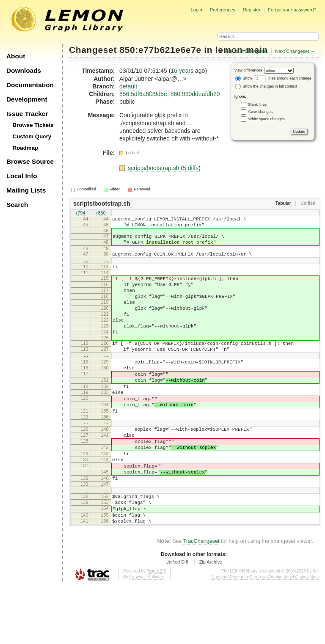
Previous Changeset (247, 51)
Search (17, 205)
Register (252, 10)
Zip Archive (211, 620)
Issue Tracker (27, 114)
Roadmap (26, 148)
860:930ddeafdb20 (195, 94)
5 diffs (191, 168)
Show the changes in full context (266, 86)
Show (244, 78)
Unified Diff (177, 620)
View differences (248, 70)
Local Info (22, 176)
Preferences (223, 10)
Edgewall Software (147, 635)
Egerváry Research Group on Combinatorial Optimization (265, 635)
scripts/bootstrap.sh (154, 168)
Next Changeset (292, 51)
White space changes (267, 119)
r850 (101, 214)
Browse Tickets (33, 125)
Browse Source (30, 161)
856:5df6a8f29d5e (143, 94)
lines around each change (283, 78)
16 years (182, 71)
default (128, 86)
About (16, 56)
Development (27, 99)
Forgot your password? (292, 10)
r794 (80, 214)
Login (196, 10)
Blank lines (258, 105)
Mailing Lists (26, 190)
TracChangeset (201, 600)
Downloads (24, 70)
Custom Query (32, 136)
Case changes (261, 112)
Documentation (30, 85)
